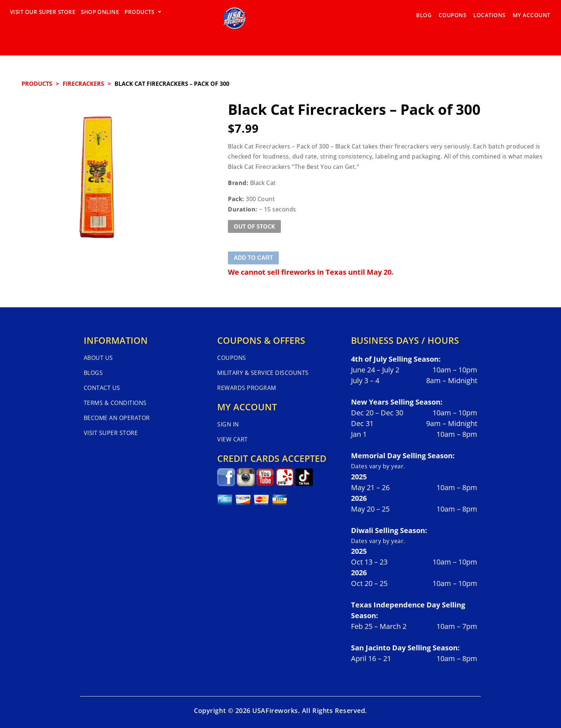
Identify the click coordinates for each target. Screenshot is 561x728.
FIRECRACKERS (83, 84)
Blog (424, 12)
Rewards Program (247, 388)
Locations (489, 12)
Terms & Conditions (115, 403)
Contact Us (102, 388)
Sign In (228, 424)
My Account (531, 12)
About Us (98, 358)
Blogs (93, 373)
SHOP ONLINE (100, 12)
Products (37, 84)
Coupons (452, 12)
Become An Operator (117, 418)
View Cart (232, 439)
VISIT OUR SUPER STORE (43, 12)
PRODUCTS (143, 12)
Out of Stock (254, 226)
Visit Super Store (111, 433)
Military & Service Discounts (263, 373)
